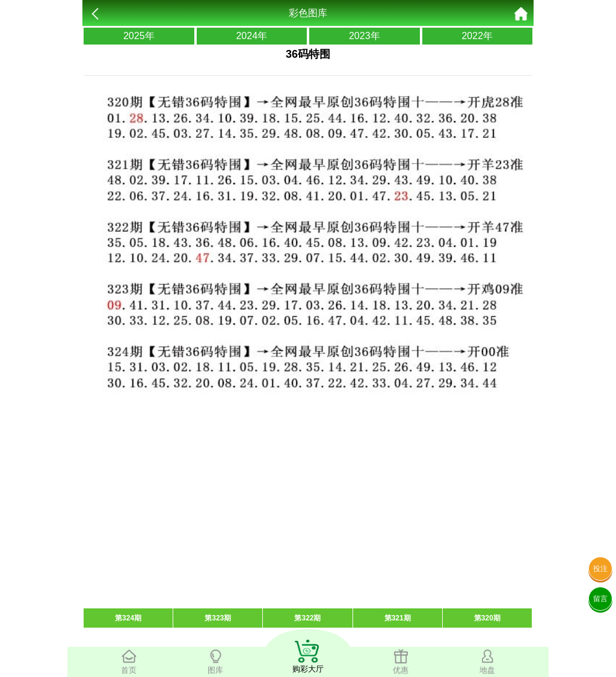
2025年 (139, 36)
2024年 (251, 36)
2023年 (365, 36)
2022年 (477, 36)
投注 (600, 569)
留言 (600, 599)
